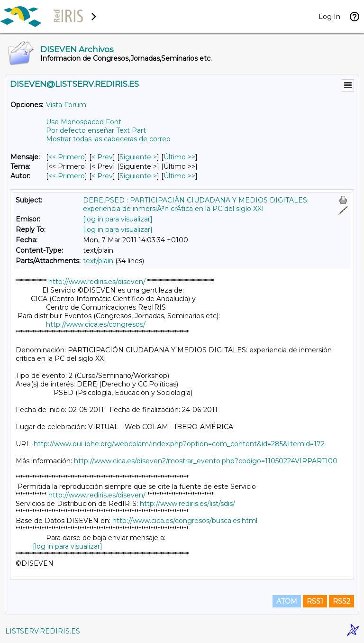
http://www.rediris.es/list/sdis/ (187, 504)
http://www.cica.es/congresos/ (96, 324)
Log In (329, 17)
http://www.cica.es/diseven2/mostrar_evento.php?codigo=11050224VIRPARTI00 (206, 461)
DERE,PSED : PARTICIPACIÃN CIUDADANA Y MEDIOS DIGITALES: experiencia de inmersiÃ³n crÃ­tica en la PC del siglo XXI (196, 204)
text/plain (98, 261)
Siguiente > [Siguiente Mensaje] (138, 157)
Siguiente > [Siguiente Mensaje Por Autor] (138, 176)
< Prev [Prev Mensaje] (102, 157)
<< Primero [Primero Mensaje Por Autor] (67, 176)
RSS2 (341, 601)
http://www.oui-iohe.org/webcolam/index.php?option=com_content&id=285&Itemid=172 (179, 444)
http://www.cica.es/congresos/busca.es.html (185, 521)
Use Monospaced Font (84, 122)
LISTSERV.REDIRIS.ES (43, 631)
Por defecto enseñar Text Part (96, 130)
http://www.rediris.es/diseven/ (97, 282)
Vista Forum (66, 105)
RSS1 (315, 601)
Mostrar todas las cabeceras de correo (108, 139)
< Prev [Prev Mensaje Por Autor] (102, 176)
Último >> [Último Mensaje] (179, 157)
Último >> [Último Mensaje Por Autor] (179, 176)
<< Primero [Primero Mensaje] (67, 157)
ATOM (287, 601)
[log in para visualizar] (118, 219)
